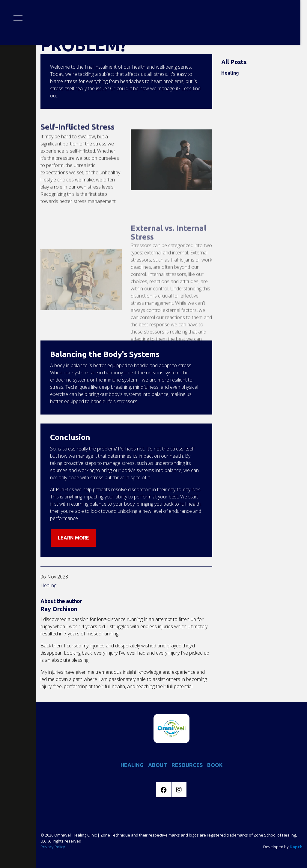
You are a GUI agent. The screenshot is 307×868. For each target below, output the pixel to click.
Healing (48, 585)
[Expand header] (18, 18)
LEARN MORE (73, 538)
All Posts (234, 62)
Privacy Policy (53, 847)
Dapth (296, 847)
